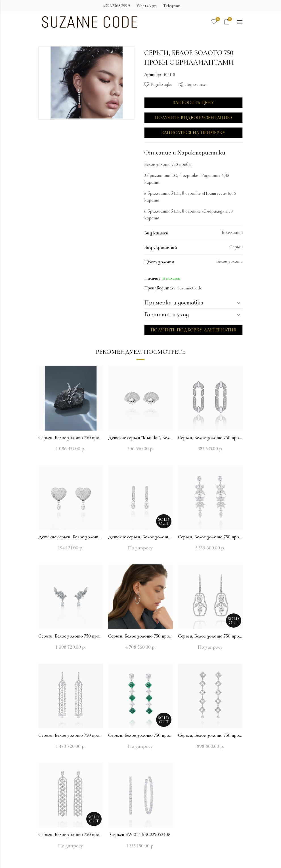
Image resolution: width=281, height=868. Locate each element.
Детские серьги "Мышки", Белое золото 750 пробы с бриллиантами (140, 438)
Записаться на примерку (194, 133)
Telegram (172, 6)
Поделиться (196, 84)
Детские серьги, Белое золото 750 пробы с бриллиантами (71, 537)
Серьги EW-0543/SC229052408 (140, 834)
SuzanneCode (190, 288)
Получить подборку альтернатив (193, 330)
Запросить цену (193, 103)
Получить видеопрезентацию (194, 118)
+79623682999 (117, 6)
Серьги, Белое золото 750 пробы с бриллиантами (71, 438)
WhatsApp (147, 6)
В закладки (162, 84)
